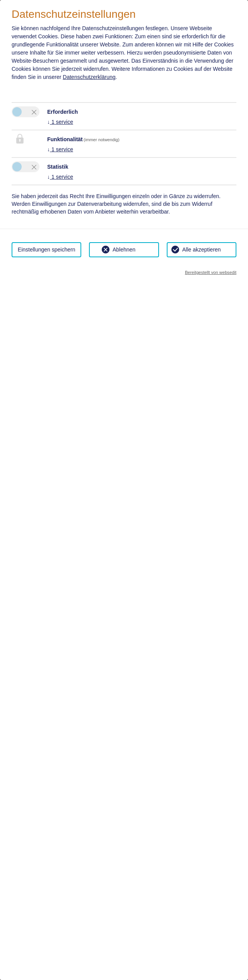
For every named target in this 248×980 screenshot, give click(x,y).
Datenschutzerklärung (89, 77)
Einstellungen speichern (47, 250)
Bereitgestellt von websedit (211, 272)
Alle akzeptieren (202, 250)
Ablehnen (124, 250)
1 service (60, 122)
